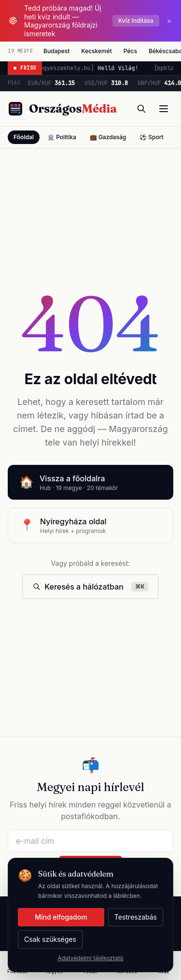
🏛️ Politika (62, 137)
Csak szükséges (50, 939)
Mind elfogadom (61, 917)
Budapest (56, 51)
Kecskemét (97, 51)
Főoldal (24, 137)
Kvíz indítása (136, 21)
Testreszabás (136, 917)
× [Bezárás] (169, 21)
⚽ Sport (152, 137)
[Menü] (164, 109)
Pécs (130, 51)
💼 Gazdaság (108, 137)
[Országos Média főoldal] (62, 109)
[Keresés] (141, 109)
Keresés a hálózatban (90, 587)
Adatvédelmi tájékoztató (90, 958)
